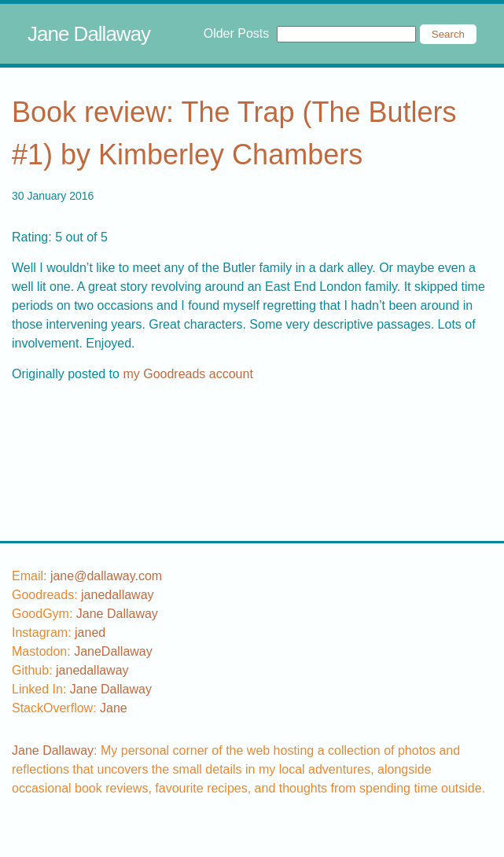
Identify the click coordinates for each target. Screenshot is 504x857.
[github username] (92, 670)
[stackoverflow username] (114, 708)
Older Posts (237, 33)
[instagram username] (90, 633)
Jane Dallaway (89, 34)
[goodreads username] (118, 595)
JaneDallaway (113, 651)
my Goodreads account (188, 374)
